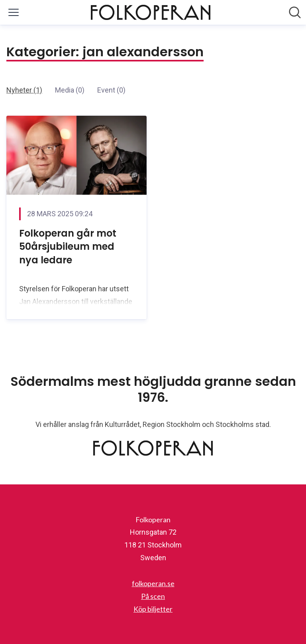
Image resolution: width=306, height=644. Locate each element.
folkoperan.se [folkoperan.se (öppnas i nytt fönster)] (153, 583)
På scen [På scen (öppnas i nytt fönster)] (153, 596)
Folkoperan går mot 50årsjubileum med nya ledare (68, 247)
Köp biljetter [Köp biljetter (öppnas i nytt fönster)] (153, 609)
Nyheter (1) (24, 90)
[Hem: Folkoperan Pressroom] (151, 12)
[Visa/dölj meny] (14, 12)
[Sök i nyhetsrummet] (295, 12)
